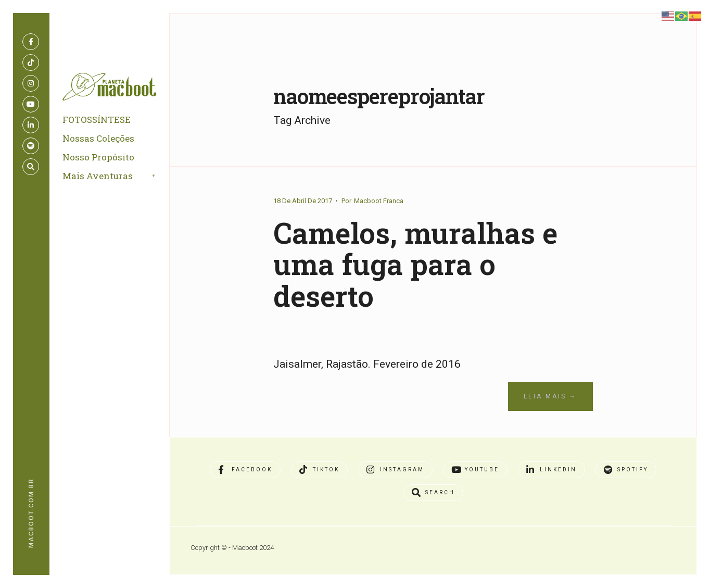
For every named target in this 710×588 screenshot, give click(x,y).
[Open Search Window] (31, 167)
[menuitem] (121, 177)
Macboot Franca (379, 201)
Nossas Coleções (98, 138)
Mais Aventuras (98, 176)
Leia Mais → (550, 396)
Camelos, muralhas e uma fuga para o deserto (415, 264)
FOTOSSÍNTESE (97, 120)
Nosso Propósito (98, 157)
